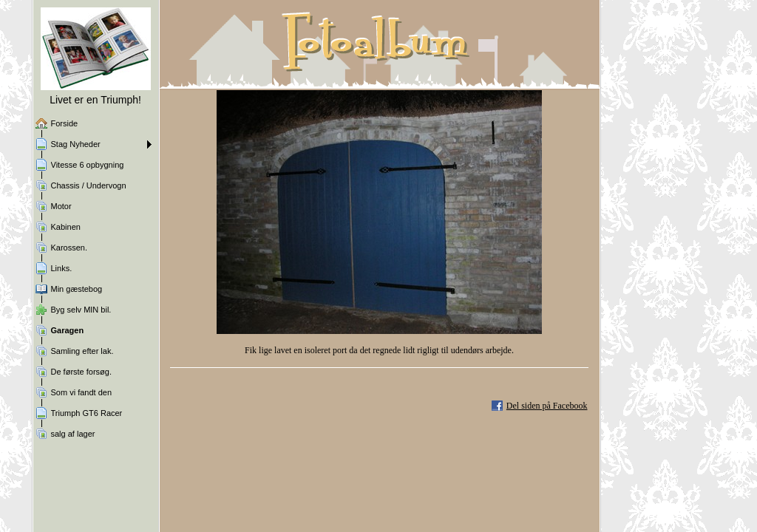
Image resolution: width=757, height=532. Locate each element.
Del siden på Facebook (547, 406)
